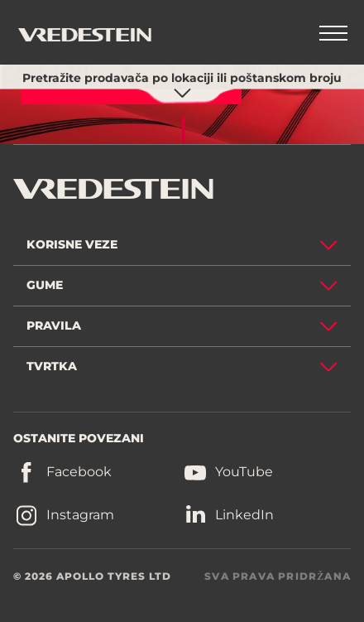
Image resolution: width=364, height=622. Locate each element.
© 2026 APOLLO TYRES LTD (92, 576)
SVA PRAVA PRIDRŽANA (278, 576)
